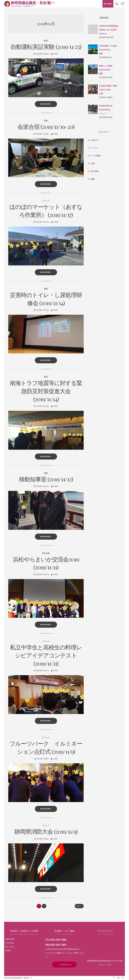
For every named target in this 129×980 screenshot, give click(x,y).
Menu (108, 4)
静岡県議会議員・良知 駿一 (33, 3)
